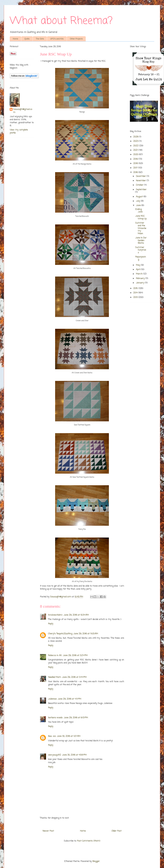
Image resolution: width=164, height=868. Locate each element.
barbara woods (55, 718)
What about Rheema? (61, 21)
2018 (136, 163)
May (138, 265)
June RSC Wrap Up (141, 217)
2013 (136, 297)
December (141, 176)
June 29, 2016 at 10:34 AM (76, 615)
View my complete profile (19, 131)
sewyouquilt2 (55, 755)
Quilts (27, 39)
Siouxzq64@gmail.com (23, 111)
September (141, 190)
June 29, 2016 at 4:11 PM (69, 699)
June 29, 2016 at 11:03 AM (86, 634)
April (138, 270)
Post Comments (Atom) (89, 841)
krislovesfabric (55, 615)
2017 (136, 168)
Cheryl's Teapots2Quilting (60, 634)
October (140, 185)
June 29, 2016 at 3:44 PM (74, 677)
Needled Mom (55, 677)
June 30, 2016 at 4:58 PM (74, 755)
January (140, 283)
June (139, 205)
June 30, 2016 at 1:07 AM (69, 736)
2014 (136, 293)
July (138, 201)
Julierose (52, 699)
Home (15, 39)
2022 (136, 146)
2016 (136, 172)
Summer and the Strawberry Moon (141, 228)
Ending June (139, 211)
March (140, 274)
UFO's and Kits (57, 39)
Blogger (96, 861)
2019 (136, 159)
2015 (136, 288)
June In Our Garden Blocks (141, 240)
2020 (136, 155)
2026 (136, 137)
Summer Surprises (141, 250)
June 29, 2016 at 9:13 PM (76, 718)
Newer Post (48, 831)
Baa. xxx (52, 736)
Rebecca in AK (55, 655)
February (141, 278)
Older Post (117, 831)
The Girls (40, 39)
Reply (51, 624)
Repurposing (141, 258)
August (140, 197)
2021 (136, 150)
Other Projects (76, 39)
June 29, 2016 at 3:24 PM (75, 655)
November (141, 181)
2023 (136, 141)
